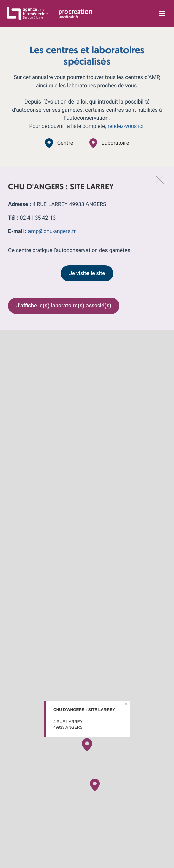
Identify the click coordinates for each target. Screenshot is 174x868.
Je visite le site (87, 273)
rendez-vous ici (125, 126)
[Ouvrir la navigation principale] (162, 14)
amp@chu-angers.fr (52, 231)
